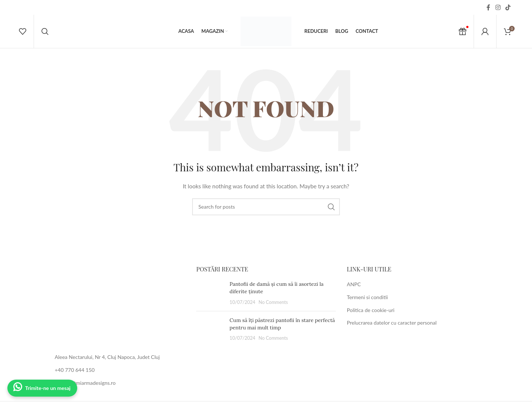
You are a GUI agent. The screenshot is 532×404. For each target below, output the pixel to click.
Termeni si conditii (367, 297)
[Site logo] (266, 31)
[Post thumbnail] (210, 293)
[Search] (45, 31)
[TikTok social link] (508, 7)
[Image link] (115, 305)
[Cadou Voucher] (463, 31)
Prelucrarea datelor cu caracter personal (392, 323)
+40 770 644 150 (75, 370)
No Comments (273, 302)
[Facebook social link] (488, 7)
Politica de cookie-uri (371, 310)
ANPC (354, 284)
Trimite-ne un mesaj (48, 388)
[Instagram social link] (498, 7)
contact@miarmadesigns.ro (85, 383)
